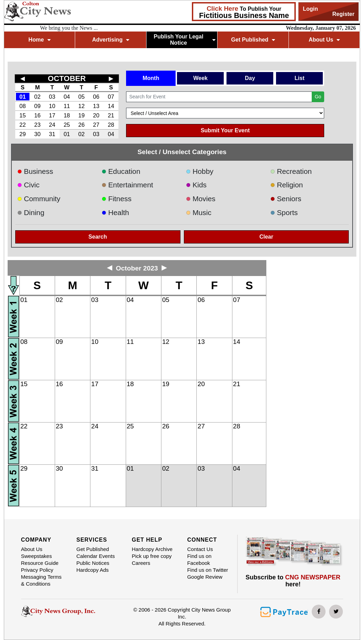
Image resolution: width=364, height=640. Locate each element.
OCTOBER (67, 78)
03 (52, 97)
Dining (31, 212)
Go (318, 97)
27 (96, 125)
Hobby (199, 171)
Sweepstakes (37, 556)
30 (37, 134)
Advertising (111, 40)
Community (39, 199)
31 (52, 134)
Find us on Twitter (207, 570)
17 (52, 115)
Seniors (286, 199)
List (300, 78)
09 (37, 106)
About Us (324, 40)
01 (23, 97)
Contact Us (200, 549)
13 (96, 106)
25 (67, 125)
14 (111, 106)
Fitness (117, 199)
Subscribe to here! (293, 581)
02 (37, 97)
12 (81, 106)
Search (97, 237)
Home (39, 40)
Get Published (253, 40)
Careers (141, 563)
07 (111, 97)
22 (23, 125)
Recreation (291, 171)
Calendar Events (95, 556)
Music (198, 212)
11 (67, 106)
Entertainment (127, 185)
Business (35, 171)
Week (201, 78)
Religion (287, 185)
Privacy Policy (37, 570)
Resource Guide (40, 563)
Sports (284, 212)
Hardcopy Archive (152, 549)
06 (96, 97)
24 (52, 125)
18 (67, 115)
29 (23, 134)
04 (67, 97)
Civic (29, 185)
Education (121, 171)
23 (37, 125)
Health (115, 212)
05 (81, 97)
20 (96, 115)
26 (81, 125)
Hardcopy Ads (92, 570)
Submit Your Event (225, 130)
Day (250, 78)
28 (111, 125)
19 (81, 115)
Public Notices (93, 563)
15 (23, 115)
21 (111, 115)
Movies (200, 199)
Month (151, 78)
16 (37, 115)
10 (52, 106)
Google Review (205, 577)
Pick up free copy (152, 556)
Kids (196, 185)
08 (23, 106)
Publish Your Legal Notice (185, 40)
